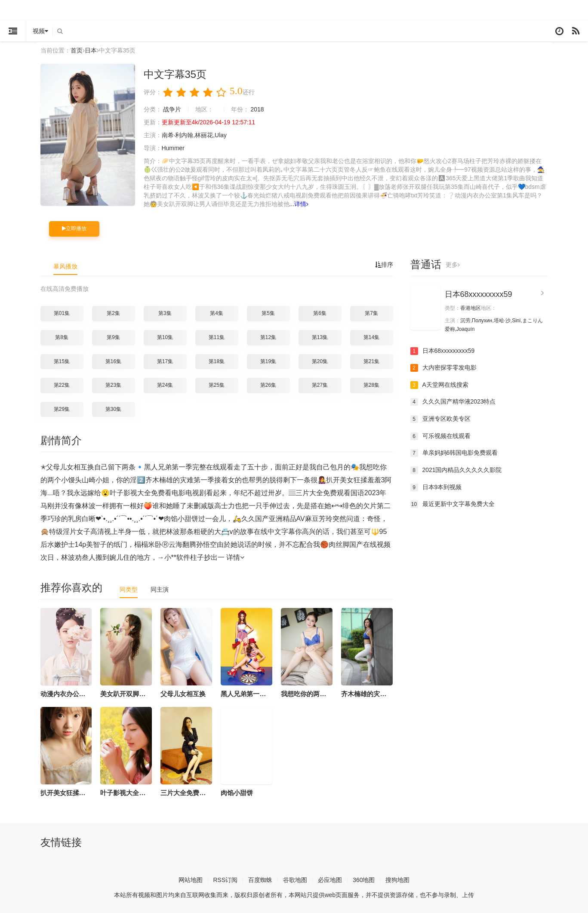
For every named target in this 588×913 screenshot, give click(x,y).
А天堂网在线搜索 (439, 385)
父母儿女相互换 (183, 694)
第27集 (320, 385)
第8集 (62, 337)
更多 (453, 265)
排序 (384, 265)
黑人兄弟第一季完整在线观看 (263, 694)
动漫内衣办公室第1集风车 (78, 694)
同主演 (160, 589)
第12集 (268, 337)
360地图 (364, 879)
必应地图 (330, 879)
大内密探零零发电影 (443, 368)
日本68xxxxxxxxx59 (479, 294)
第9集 (113, 337)
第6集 (320, 313)
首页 (77, 50)
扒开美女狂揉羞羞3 (68, 793)
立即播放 (74, 228)
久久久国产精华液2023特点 (453, 402)
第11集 (217, 337)
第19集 (268, 361)
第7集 (371, 313)
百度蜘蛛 (260, 879)
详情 (301, 204)
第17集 (165, 361)
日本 (91, 50)
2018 (257, 109)
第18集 (217, 361)
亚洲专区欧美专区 (440, 419)
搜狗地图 (398, 879)
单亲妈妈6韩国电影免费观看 (454, 453)
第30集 (113, 409)
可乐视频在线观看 (440, 436)
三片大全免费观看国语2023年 (203, 793)
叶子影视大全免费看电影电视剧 (145, 793)
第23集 (113, 385)
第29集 (62, 409)
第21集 (371, 361)
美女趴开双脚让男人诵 (132, 694)
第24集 (165, 385)
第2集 (113, 313)
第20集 (320, 361)
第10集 (165, 337)
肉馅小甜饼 (237, 793)
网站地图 (190, 879)
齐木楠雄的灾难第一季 (373, 694)
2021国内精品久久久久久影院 (456, 470)
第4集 (217, 313)
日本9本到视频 (436, 487)
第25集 (217, 385)
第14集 (371, 337)
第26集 (268, 385)
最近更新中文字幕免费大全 (453, 504)
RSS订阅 (225, 879)
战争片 (172, 109)
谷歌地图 (295, 879)
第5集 (268, 313)
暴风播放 (65, 266)
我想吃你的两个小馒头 (313, 694)
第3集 (165, 313)
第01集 (62, 313)
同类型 (129, 589)
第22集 (62, 385)
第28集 (371, 385)
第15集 (62, 361)
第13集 (320, 337)
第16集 (113, 361)
